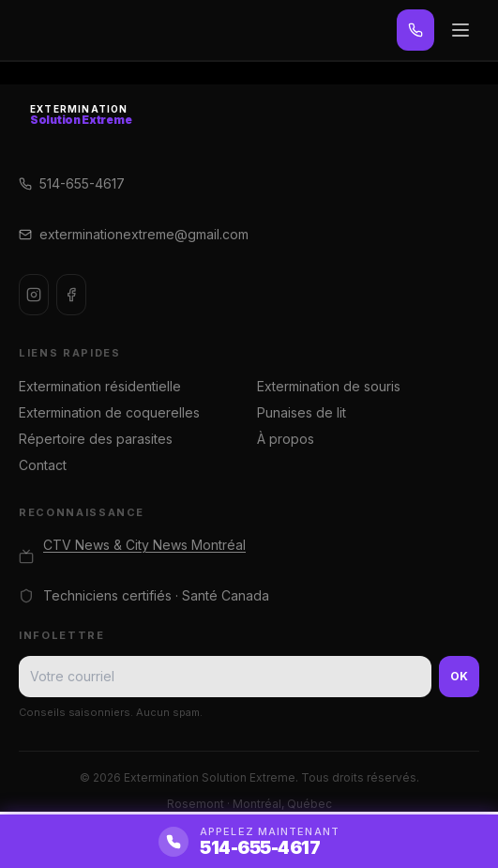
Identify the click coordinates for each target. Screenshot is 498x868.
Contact (43, 465)
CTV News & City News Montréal (144, 545)
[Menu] (460, 30)
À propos (286, 439)
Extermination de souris (329, 386)
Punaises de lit (302, 412)
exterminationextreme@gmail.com (134, 234)
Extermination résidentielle (100, 386)
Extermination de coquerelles (109, 412)
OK (459, 676)
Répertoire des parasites (96, 439)
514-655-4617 (72, 183)
